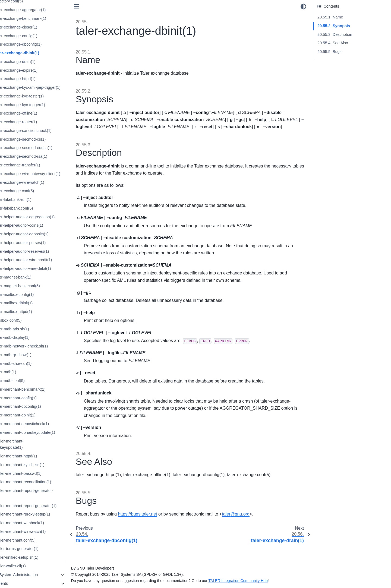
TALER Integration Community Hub (271, 581)
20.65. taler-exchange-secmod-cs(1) (47, 139)
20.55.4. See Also (333, 43)
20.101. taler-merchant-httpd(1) (43, 456)
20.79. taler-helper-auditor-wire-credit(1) (50, 260)
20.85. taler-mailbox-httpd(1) (40, 312)
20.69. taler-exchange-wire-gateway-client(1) (54, 174)
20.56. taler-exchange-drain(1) (42, 62)
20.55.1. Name (330, 17)
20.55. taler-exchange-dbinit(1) (44, 53)
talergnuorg (269, 528)
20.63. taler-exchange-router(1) (43, 122)
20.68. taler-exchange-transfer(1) (44, 165)
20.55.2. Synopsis (334, 26)
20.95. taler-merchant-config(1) (43, 398)
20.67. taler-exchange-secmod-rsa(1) (48, 156)
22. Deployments (26, 583)
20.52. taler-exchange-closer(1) (43, 27)
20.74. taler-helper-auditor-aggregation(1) (52, 217)
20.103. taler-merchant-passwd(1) (45, 473)
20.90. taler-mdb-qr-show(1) (40, 355)
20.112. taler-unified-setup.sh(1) (43, 557)
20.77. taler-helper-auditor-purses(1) (47, 243)
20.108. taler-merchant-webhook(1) (46, 523)
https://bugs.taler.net (171, 528)
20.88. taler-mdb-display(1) (39, 337)
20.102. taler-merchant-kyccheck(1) (46, 465)
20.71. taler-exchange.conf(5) (41, 191)
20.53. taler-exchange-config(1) (43, 36)
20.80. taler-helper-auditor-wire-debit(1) (50, 268)
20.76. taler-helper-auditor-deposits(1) (49, 234)
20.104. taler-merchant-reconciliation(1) (50, 482)
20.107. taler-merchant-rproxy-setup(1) (49, 514)
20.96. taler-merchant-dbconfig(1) (45, 406)
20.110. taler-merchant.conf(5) (42, 540)
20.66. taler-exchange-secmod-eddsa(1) (51, 148)
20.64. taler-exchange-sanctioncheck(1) (50, 131)
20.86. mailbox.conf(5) (35, 320)
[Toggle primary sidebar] (109, 6)
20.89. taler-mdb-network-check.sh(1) (48, 346)
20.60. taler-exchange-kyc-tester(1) (46, 96)
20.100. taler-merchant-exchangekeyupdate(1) (36, 444)
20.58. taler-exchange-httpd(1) (42, 79)
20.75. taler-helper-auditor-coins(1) (46, 225)
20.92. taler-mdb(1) (32, 372)
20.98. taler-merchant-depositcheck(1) (49, 424)
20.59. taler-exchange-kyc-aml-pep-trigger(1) (55, 87)
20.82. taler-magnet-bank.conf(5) (44, 286)
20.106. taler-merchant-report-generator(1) (53, 506)
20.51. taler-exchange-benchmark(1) (47, 18)
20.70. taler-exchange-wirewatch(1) (46, 182)
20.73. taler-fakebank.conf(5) (41, 208)
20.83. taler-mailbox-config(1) (41, 295)
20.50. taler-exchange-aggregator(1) (47, 10)
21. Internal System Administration (41, 575)
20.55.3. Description (335, 34)
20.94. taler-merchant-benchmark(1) (47, 389)
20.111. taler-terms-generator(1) (44, 549)
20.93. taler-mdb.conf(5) (37, 381)
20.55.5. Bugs (329, 52)
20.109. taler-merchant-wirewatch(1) (47, 532)
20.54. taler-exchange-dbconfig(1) (45, 44)
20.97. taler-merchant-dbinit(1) (42, 415)
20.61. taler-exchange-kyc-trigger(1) (47, 105)
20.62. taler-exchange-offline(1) (43, 113)
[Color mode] (303, 7)
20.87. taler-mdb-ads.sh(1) (39, 329)
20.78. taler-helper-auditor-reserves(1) (49, 251)
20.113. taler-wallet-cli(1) (37, 566)
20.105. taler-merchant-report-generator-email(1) (51, 494)
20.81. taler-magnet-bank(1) (40, 277)
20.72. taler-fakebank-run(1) (40, 200)
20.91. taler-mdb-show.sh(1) (40, 363)
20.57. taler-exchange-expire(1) (43, 70)
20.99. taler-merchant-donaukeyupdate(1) (52, 432)
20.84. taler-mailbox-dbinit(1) (41, 303)
